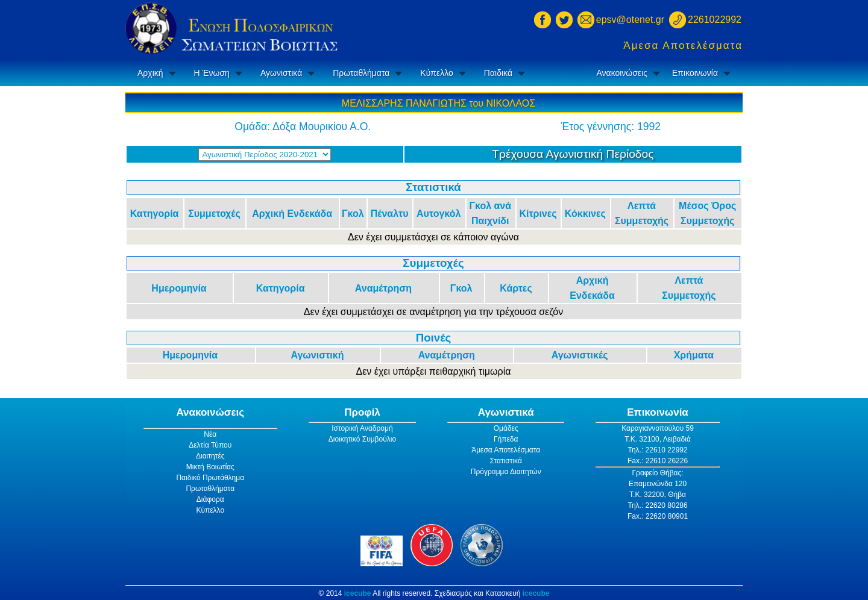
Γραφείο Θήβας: (657, 473)
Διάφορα (210, 499)
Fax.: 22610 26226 (658, 461)
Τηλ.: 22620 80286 (657, 505)
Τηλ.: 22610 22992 (657, 450)
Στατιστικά (506, 461)
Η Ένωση (212, 73)
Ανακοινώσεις (622, 73)
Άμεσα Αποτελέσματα (683, 45)
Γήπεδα (506, 439)
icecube (358, 593)
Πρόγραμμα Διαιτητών (506, 472)
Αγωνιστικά (281, 73)
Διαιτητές (210, 456)
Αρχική (150, 73)
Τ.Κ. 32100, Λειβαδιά (658, 439)
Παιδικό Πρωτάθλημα (210, 478)
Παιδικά (498, 73)
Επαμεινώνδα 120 (658, 484)
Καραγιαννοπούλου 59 (658, 428)
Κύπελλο (436, 73)
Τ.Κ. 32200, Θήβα (658, 495)
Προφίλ (362, 412)
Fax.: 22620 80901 (658, 516)
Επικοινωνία (695, 73)
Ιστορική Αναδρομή (362, 428)
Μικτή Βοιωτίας (210, 467)
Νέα (210, 434)
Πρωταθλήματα (361, 73)
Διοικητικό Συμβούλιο (362, 439)
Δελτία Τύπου (210, 445)
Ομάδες (506, 428)
